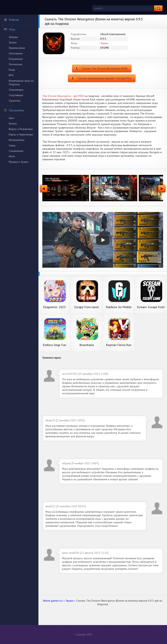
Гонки (12, 70)
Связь (12, 145)
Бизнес (13, 123)
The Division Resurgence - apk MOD (63, 96)
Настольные (16, 53)
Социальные (16, 151)
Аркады (13, 37)
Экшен (13, 42)
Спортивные (16, 95)
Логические (16, 64)
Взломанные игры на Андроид (21, 82)
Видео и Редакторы (21, 129)
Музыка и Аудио (19, 162)
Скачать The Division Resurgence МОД (105, 69)
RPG (11, 75)
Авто (12, 118)
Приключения (17, 48)
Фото (12, 156)
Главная (11, 20)
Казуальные (16, 59)
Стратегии (15, 101)
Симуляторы (16, 90)
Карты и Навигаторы (21, 134)
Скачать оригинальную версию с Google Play (105, 78)
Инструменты (17, 140)
